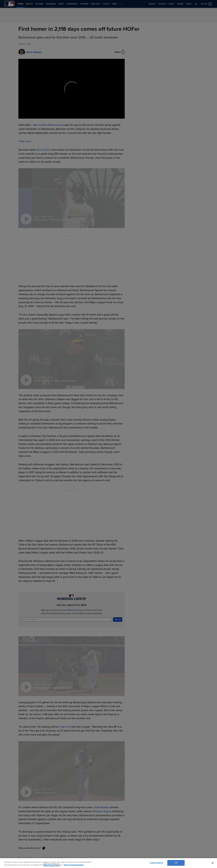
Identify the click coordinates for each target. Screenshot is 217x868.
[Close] (213, 863)
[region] (108, 863)
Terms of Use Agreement (73, 865)
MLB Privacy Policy (51, 865)
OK (176, 863)
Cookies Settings (156, 863)
